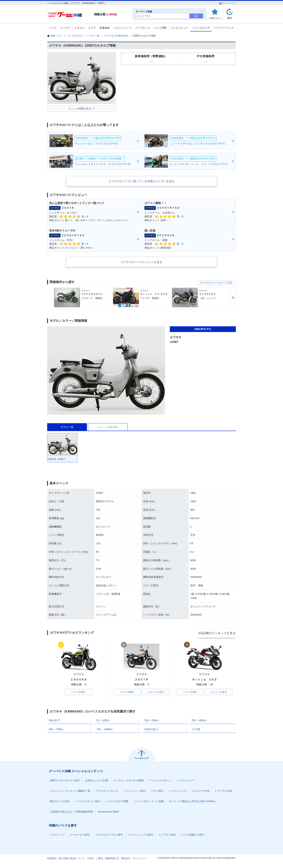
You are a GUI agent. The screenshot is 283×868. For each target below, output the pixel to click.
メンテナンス (143, 28)
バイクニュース (178, 791)
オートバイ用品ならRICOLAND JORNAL (192, 802)
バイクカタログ (201, 28)
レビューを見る (156, 692)
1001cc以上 (151, 730)
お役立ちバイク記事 (97, 781)
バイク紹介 (158, 791)
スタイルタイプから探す (109, 835)
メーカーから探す (80, 835)
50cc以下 (54, 721)
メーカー (65, 28)
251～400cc (199, 721)
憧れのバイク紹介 (60, 802)
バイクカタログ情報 (117, 802)
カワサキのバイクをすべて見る (216, 283)
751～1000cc (104, 730)
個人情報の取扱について (72, 859)
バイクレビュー (179, 28)
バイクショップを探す (141, 835)
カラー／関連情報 (108, 427)
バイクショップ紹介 (135, 791)
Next (233, 298)
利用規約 (52, 859)
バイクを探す (79, 692)
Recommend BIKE (108, 812)
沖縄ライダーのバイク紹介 (65, 781)
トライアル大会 (223, 791)
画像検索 (105, 28)
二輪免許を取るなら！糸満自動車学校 (71, 812)
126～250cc (151, 721)
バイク (53, 28)
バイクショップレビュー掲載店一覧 (70, 791)
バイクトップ (57, 835)
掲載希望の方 (112, 859)
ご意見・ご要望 (95, 859)
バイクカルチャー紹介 (88, 802)
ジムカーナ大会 (201, 791)
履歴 (230, 18)
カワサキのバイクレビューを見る (141, 262)
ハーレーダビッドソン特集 (149, 802)
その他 (196, 730)
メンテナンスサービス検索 (128, 781)
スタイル (79, 28)
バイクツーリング (224, 28)
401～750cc (56, 730)
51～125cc (103, 721)
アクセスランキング (107, 791)
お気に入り (215, 18)
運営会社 (126, 859)
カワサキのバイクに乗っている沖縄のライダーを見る (141, 181)
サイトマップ (227, 3)
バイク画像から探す (193, 835)
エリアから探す (168, 835)
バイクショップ (122, 28)
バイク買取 (160, 28)
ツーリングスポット (160, 781)
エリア (92, 28)
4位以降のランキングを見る (218, 633)
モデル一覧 (67, 427)
